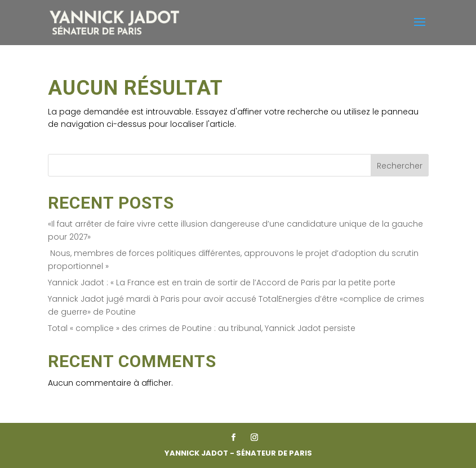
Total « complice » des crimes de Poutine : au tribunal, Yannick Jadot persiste (202, 328)
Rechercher (400, 166)
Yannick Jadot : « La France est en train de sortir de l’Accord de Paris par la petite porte (222, 282)
